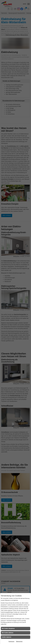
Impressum (11, 641)
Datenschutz (19, 641)
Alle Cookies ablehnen (8, 633)
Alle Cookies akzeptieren (8, 629)
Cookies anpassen (6, 637)
